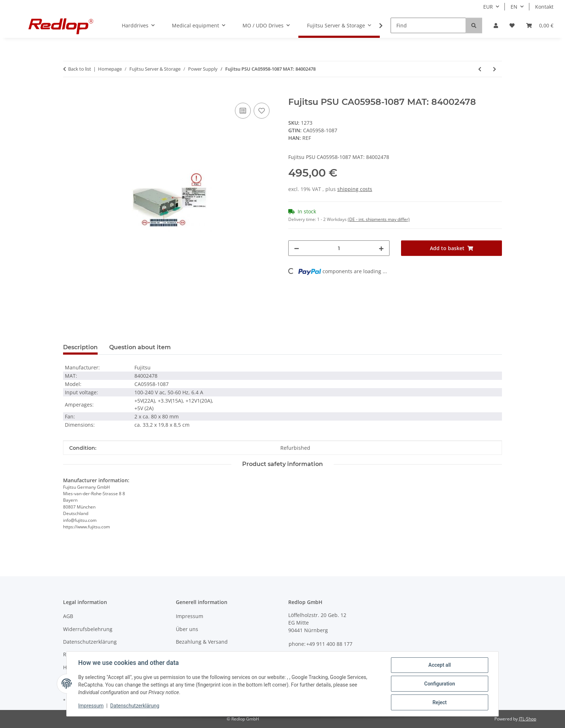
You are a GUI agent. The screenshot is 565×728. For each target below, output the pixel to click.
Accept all (440, 665)
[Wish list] (512, 25)
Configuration (439, 684)
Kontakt (544, 7)
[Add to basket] (69, 93)
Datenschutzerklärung (135, 706)
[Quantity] (339, 248)
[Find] (428, 25)
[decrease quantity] (297, 248)
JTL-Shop (528, 719)
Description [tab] (80, 347)
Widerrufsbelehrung (88, 629)
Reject (440, 702)
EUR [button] (488, 7)
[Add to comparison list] (243, 111)
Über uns (187, 629)
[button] (496, 25)
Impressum (91, 706)
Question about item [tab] (140, 347)
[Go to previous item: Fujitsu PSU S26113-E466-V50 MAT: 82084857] (480, 69)
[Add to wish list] (262, 111)
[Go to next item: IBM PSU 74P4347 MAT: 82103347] (495, 69)
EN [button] (514, 7)
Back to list (80, 69)
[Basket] (540, 25)
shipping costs (355, 189)
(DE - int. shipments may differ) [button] (379, 219)
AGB (68, 616)
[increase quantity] (381, 248)
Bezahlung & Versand (202, 642)
